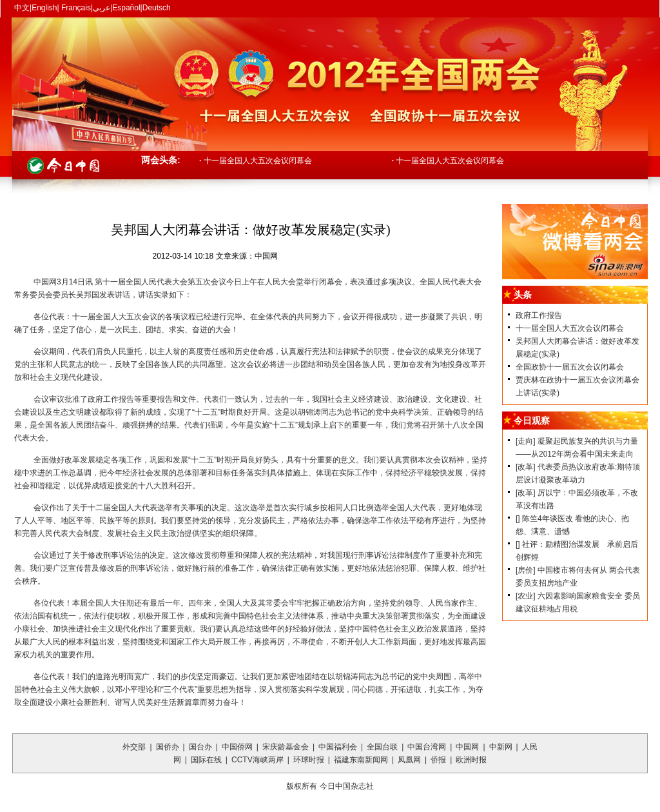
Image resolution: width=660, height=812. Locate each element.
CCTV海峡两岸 (257, 760)
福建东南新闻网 (361, 760)
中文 (22, 8)
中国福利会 (338, 747)
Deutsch (157, 8)
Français (75, 8)
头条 (523, 295)
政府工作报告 (539, 315)
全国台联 (382, 747)
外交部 (134, 747)
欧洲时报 (471, 760)
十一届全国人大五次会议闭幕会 (256, 161)
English (44, 8)
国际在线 (206, 760)
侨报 (438, 760)
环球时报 (309, 760)
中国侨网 (237, 747)
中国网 (467, 747)
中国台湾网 (427, 747)
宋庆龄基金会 (286, 747)
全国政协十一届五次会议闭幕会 (570, 367)
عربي (102, 8)
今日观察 (532, 421)
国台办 (200, 747)
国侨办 (168, 747)
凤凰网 (409, 760)
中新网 (501, 747)
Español (126, 8)
